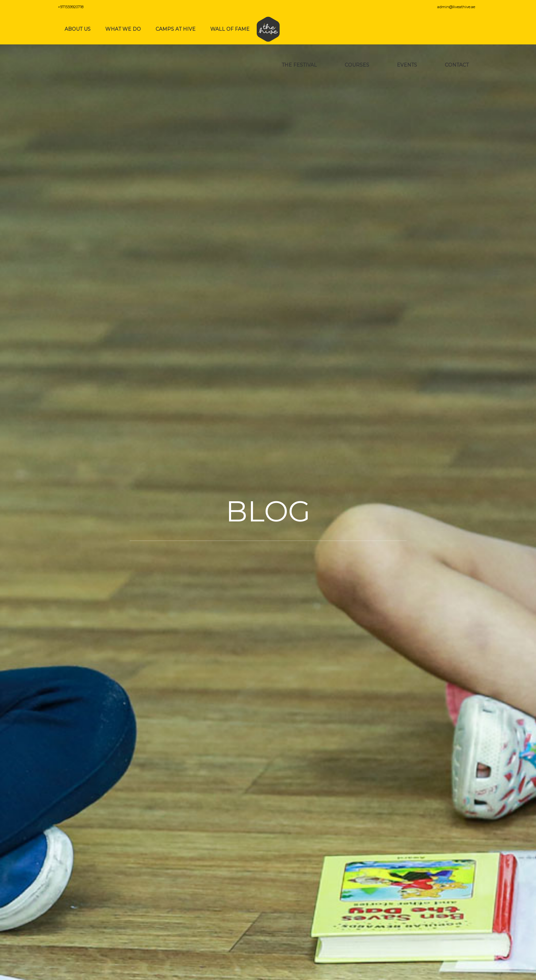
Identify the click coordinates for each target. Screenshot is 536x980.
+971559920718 (71, 7)
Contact (458, 65)
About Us (78, 29)
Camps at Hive (176, 29)
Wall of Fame (230, 29)
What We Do (123, 29)
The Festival (301, 65)
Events (408, 65)
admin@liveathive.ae (458, 7)
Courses (358, 65)
